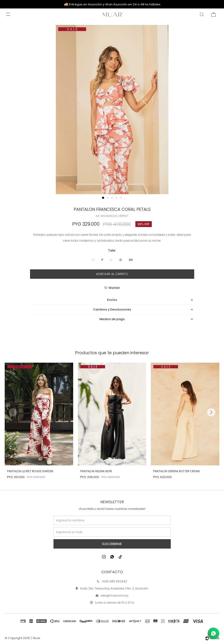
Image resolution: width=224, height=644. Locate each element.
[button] (103, 198)
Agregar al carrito (112, 274)
